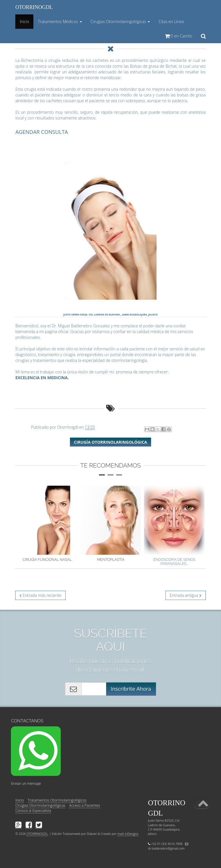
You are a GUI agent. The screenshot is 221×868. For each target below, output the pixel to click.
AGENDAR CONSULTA (42, 132)
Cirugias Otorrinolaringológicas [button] (120, 21)
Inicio (25, 24)
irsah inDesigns (128, 834)
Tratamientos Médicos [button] (60, 21)
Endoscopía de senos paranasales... (174, 562)
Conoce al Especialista (33, 811)
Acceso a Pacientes (84, 805)
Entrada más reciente (40, 595)
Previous (7, 524)
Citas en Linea (171, 21)
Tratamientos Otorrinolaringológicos (57, 800)
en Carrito (179, 36)
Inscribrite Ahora (131, 689)
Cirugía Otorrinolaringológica (110, 442)
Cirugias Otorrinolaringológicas (40, 805)
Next (214, 524)
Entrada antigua (186, 595)
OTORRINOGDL (34, 7)
